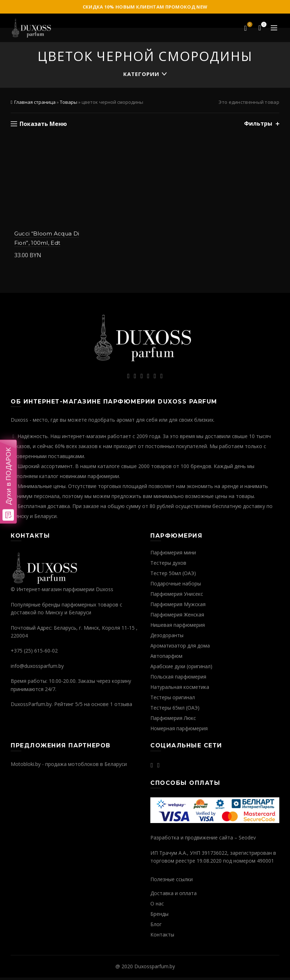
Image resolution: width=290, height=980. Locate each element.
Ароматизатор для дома (180, 648)
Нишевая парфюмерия (178, 627)
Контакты (162, 937)
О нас (157, 906)
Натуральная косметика (180, 689)
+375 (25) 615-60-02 (34, 653)
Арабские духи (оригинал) (181, 669)
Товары (69, 102)
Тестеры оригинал (173, 700)
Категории (141, 74)
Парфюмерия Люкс (173, 720)
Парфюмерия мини (173, 555)
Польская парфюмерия (178, 679)
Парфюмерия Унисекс (177, 596)
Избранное (249, 25)
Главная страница (35, 102)
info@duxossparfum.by (37, 668)
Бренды (159, 916)
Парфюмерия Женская (177, 617)
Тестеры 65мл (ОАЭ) (175, 710)
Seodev (247, 840)
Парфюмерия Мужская (178, 607)
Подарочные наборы (176, 586)
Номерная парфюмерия (179, 731)
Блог (156, 926)
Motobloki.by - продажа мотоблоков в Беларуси (69, 766)
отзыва (123, 707)
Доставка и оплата (174, 895)
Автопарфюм (166, 658)
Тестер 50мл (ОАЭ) (173, 576)
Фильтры (258, 124)
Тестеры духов (168, 565)
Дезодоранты (167, 638)
